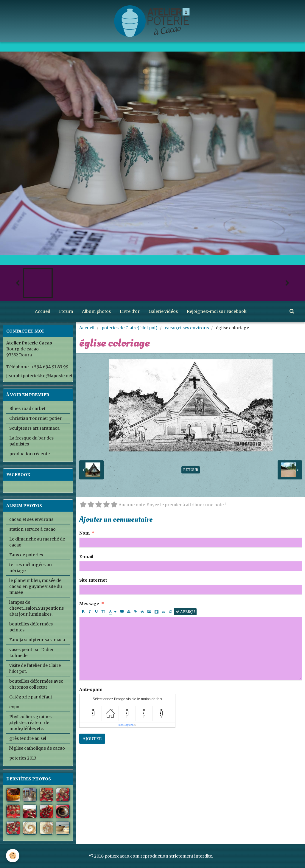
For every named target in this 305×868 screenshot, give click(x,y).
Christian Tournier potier (35, 418)
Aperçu (185, 612)
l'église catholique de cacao (37, 748)
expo (14, 707)
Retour (191, 470)
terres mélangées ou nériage (31, 568)
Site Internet (93, 580)
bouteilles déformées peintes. (31, 627)
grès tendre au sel (28, 738)
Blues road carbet (27, 409)
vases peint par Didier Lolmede (32, 653)
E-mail (86, 557)
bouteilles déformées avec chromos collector (36, 684)
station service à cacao (32, 529)
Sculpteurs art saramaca (34, 428)
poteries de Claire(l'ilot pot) (130, 328)
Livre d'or (130, 311)
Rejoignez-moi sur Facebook (217, 311)
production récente (29, 454)
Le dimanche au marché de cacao (37, 542)
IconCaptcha (126, 725)
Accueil (42, 311)
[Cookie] (13, 856)
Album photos (96, 311)
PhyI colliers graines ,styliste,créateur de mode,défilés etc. (30, 723)
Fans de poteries (26, 555)
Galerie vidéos (163, 311)
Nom (84, 533)
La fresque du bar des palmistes (31, 441)
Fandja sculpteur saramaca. (38, 640)
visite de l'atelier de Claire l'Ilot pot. (35, 668)
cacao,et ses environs (187, 328)
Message (89, 604)
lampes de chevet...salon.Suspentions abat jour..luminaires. (36, 608)
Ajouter (92, 739)
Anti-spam (91, 690)
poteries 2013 (23, 758)
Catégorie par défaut (31, 697)
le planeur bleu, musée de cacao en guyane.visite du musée (36, 586)
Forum (66, 311)
